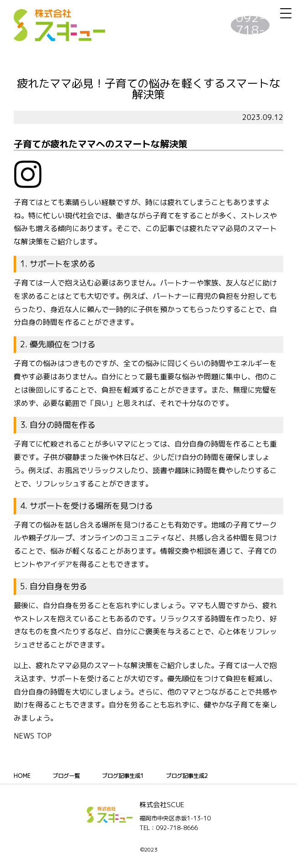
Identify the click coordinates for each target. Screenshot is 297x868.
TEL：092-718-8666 (169, 828)
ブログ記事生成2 (203, 776)
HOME (23, 776)
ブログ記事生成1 (132, 776)
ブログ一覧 (70, 776)
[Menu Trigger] (286, 13)
